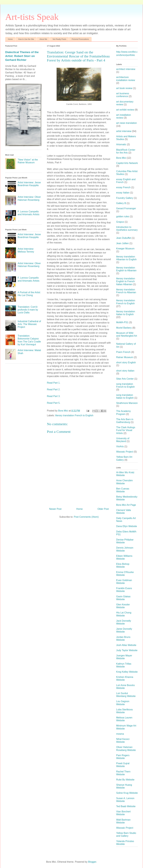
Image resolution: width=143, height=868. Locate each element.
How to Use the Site (26, 39)
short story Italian (125, 371)
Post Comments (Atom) (86, 517)
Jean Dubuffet (124, 238)
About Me (43, 39)
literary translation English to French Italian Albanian (126, 281)
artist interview (124, 131)
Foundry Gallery (125, 198)
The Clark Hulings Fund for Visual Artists (126, 430)
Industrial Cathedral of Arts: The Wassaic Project (29, 324)
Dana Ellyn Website (127, 526)
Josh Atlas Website (126, 645)
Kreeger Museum (125, 249)
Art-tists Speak (32, 17)
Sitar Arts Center (125, 379)
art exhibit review (125, 110)
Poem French (123, 352)
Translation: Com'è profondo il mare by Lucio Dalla (28, 310)
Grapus (120, 222)
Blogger (92, 862)
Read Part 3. (54, 396)
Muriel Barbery (124, 328)
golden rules (123, 216)
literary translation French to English (74, 415)
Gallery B (121, 203)
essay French (123, 187)
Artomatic (121, 144)
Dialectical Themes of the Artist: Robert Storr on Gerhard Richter (22, 56)
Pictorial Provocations (80, 39)
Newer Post (55, 509)
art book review (124, 88)
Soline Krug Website (127, 793)
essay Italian (123, 193)
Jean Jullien (123, 243)
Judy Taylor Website (127, 650)
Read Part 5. (54, 403)
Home (10, 39)
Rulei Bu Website (125, 780)
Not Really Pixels (59, 39)
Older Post (103, 509)
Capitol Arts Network (127, 163)
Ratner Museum (125, 357)
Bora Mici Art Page (126, 505)
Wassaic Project (125, 452)
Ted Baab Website (126, 806)
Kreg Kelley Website (127, 672)
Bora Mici (121, 158)
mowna (120, 734)
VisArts (120, 446)
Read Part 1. (54, 383)
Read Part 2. (54, 389)
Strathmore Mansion (127, 403)
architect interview (126, 69)
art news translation (127, 123)
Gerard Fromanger (126, 208)
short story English (126, 362)
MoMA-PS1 (122, 322)
